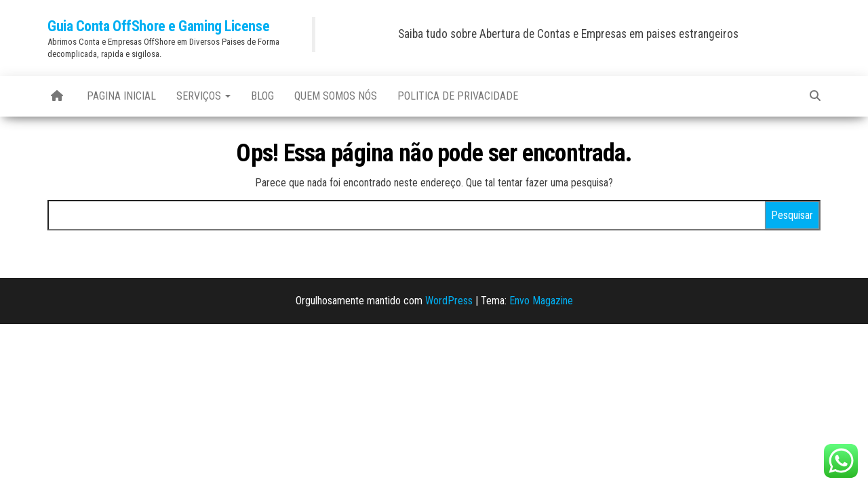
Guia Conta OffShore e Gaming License (158, 26)
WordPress (449, 301)
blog (262, 96)
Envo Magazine (541, 301)
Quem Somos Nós (336, 96)
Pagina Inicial (121, 96)
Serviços (203, 96)
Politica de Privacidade (458, 96)
